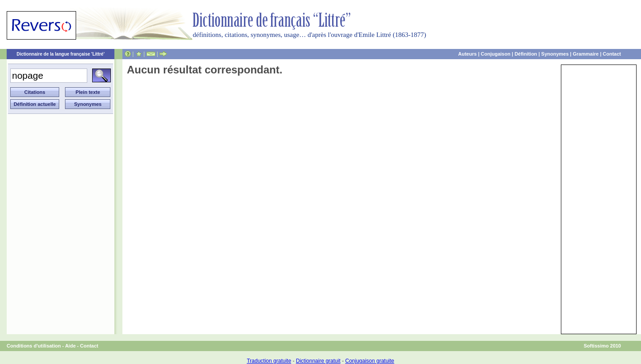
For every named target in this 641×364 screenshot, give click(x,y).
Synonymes (555, 54)
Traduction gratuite (269, 361)
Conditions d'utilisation (34, 346)
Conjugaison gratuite (369, 361)
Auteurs (467, 54)
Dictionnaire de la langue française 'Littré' (61, 54)
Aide (70, 346)
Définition (526, 54)
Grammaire (586, 54)
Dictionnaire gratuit (318, 361)
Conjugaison (496, 54)
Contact (612, 54)
